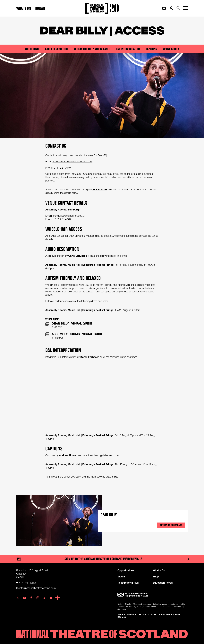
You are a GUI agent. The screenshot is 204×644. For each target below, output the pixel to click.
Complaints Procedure (170, 614)
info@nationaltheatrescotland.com (36, 588)
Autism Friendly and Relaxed (92, 49)
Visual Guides (171, 49)
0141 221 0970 (26, 583)
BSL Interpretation (128, 49)
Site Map (122, 617)
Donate (40, 8)
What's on (24, 8)
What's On (159, 570)
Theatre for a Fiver (128, 583)
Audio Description (57, 49)
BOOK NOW (100, 189)
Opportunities (126, 570)
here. (115, 477)
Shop (156, 576)
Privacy (142, 614)
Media (121, 576)
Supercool (122, 609)
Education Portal (163, 583)
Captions (151, 49)
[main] (102, 283)
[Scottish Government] (153, 595)
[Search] (178, 8)
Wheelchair (32, 49)
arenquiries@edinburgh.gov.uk (69, 216)
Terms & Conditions (127, 614)
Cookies (152, 614)
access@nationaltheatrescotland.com (72, 161)
